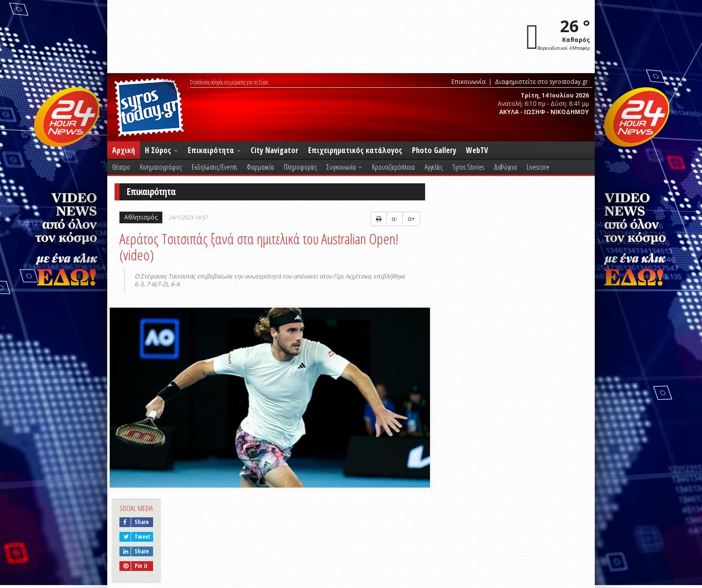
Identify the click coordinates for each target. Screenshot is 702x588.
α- (394, 219)
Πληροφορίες (300, 167)
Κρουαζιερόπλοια (393, 167)
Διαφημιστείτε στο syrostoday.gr (541, 82)
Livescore (538, 167)
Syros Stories (468, 167)
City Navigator (274, 150)
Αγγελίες (434, 167)
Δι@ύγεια (505, 167)
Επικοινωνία (468, 82)
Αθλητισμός (141, 217)
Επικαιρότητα (214, 150)
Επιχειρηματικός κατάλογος (355, 150)
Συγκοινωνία (344, 167)
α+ (411, 219)
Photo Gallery (434, 150)
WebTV (477, 150)
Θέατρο (121, 167)
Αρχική (124, 150)
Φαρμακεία (260, 167)
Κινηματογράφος (161, 167)
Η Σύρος (161, 150)
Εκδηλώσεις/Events (214, 167)
